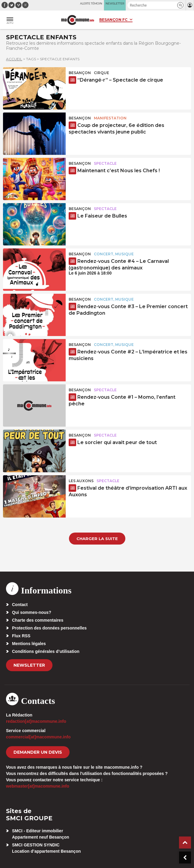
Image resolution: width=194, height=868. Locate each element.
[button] (180, 5)
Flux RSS (21, 636)
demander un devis (38, 752)
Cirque (101, 73)
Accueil (14, 59)
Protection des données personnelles (49, 628)
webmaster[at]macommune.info (38, 786)
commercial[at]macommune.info (38, 737)
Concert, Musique (114, 254)
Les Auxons (81, 481)
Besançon (80, 73)
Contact (20, 605)
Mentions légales (29, 644)
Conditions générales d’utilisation (46, 651)
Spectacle (105, 163)
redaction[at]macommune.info (36, 721)
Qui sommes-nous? (32, 612)
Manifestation (110, 118)
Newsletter (29, 665)
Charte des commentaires (38, 620)
